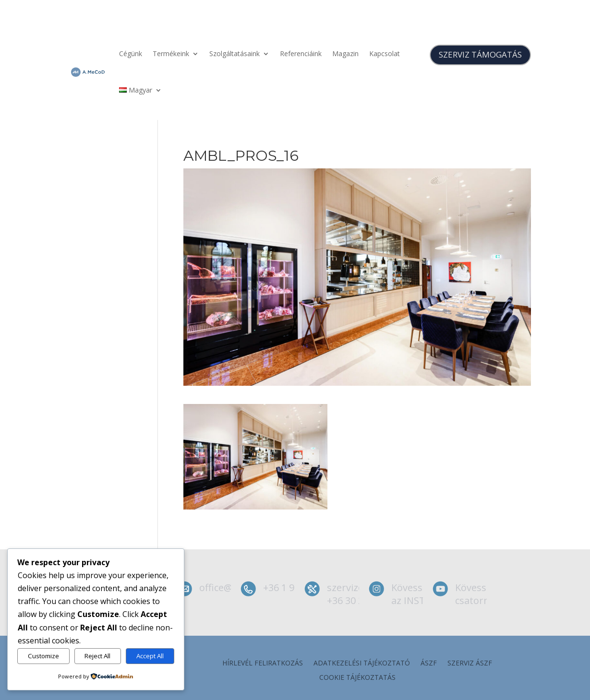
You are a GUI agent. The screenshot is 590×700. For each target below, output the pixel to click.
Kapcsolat (385, 53)
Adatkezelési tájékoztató (362, 664)
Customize (43, 656)
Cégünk (131, 53)
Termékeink (171, 53)
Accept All (150, 656)
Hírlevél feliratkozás (263, 664)
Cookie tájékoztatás (357, 678)
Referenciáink (301, 53)
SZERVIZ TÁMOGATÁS (480, 54)
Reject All (97, 656)
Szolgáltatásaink (235, 53)
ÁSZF (429, 664)
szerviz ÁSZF (470, 664)
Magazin (345, 53)
